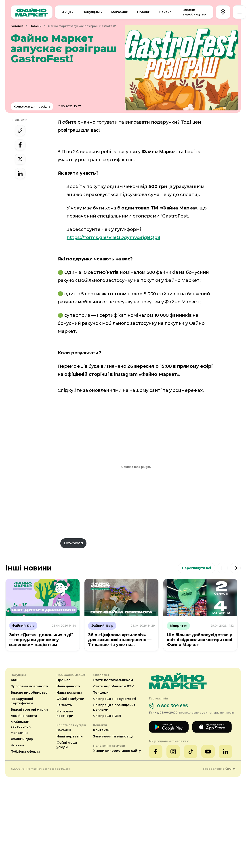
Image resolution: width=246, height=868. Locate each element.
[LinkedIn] (225, 752)
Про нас (63, 680)
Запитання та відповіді (113, 736)
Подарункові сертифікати (22, 701)
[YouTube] (208, 752)
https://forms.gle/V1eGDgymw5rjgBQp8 (113, 237)
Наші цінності (68, 686)
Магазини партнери (65, 714)
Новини (144, 12)
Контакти (101, 730)
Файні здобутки (70, 699)
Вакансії (166, 12)
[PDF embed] (136, 467)
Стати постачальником (113, 680)
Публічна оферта (25, 752)
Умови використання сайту (117, 751)
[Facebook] (156, 752)
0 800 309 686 (172, 706)
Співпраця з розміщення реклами (114, 707)
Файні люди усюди (67, 745)
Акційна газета (24, 716)
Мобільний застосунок (21, 724)
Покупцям (93, 12)
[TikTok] (191, 752)
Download (73, 543)
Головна (17, 26)
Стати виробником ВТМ (114, 686)
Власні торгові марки (29, 710)
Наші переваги (70, 736)
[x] (20, 159)
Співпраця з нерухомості (115, 699)
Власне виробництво (194, 12)
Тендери (101, 693)
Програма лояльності (29, 686)
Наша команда (69, 693)
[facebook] (20, 145)
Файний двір (22, 739)
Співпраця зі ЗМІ (107, 716)
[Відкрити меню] (239, 12)
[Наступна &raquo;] (235, 568)
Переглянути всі (197, 568)
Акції (68, 12)
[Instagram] (173, 752)
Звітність (64, 705)
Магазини (120, 12)
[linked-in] (20, 173)
